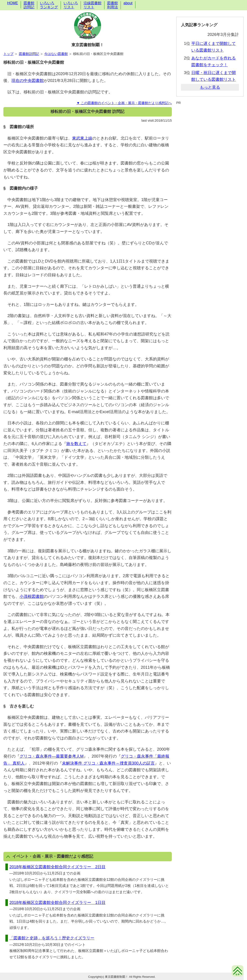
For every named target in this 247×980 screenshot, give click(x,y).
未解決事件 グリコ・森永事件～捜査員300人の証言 (108, 763)
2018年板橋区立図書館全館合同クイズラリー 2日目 (57, 867)
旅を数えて (76, 444)
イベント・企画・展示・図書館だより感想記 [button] (50, 856)
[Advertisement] (210, 116)
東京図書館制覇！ (88, 45)
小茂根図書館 (32, 596)
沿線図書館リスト (93, 5)
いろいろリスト (71, 5)
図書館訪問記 (29, 5)
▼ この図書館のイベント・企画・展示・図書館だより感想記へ (124, 103)
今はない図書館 (56, 54)
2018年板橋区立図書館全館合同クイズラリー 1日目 (57, 903)
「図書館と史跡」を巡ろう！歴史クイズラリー (52, 938)
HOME (13, 3)
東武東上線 (82, 138)
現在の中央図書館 (28, 81)
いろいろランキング (49, 5)
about (128, 3)
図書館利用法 (112, 5)
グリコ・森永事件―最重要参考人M (52, 756)
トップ (8, 54)
